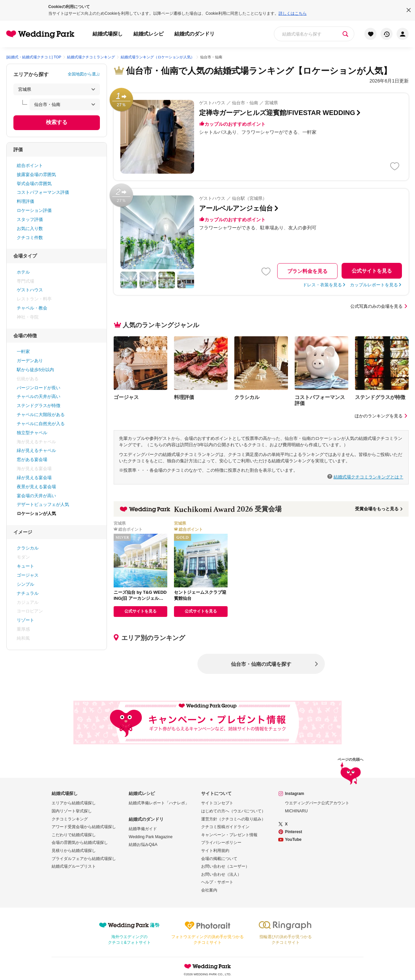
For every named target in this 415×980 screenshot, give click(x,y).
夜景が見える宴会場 (36, 487)
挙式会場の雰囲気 (34, 184)
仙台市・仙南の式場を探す (261, 664)
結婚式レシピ (149, 34)
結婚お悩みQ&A (143, 845)
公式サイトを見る (372, 271)
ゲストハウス (30, 290)
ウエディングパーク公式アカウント (317, 803)
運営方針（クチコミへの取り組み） (233, 819)
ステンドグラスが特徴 (39, 406)
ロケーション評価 (34, 210)
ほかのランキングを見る (382, 416)
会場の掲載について (219, 859)
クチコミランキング (70, 819)
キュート (25, 566)
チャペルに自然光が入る (41, 424)
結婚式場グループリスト (74, 866)
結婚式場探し (108, 34)
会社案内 (209, 890)
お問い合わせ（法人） (221, 874)
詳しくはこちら (293, 13)
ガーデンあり (30, 361)
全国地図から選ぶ (84, 74)
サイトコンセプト (217, 803)
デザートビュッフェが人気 (43, 504)
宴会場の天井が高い (36, 496)
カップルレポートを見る (374, 285)
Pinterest (293, 832)
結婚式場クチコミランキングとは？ (368, 477)
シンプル (25, 584)
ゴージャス (28, 575)
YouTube (293, 840)
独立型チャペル (32, 433)
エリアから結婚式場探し (74, 803)
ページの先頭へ (350, 772)
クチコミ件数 (30, 238)
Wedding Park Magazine (151, 837)
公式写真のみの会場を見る (379, 306)
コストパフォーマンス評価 (43, 192)
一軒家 (23, 352)
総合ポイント (30, 165)
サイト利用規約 (215, 851)
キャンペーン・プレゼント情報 (229, 835)
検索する (57, 122)
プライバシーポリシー (221, 843)
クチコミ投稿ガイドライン (225, 827)
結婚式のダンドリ (194, 34)
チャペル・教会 (32, 308)
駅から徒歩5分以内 (35, 370)
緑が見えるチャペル (36, 450)
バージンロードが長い (39, 388)
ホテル (23, 272)
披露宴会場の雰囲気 (36, 175)
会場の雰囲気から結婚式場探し (80, 843)
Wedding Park (207, 966)
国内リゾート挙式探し (72, 811)
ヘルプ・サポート (217, 882)
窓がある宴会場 (32, 459)
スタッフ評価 (30, 219)
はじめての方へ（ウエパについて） (233, 811)
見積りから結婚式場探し (74, 851)
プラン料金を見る (307, 271)
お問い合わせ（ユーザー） (225, 866)
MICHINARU (296, 811)
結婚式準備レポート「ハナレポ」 (159, 803)
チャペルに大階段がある (41, 415)
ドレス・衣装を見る (322, 285)
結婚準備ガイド (143, 829)
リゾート (25, 620)
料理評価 (25, 201)
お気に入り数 (30, 228)
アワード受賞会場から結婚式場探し (84, 827)
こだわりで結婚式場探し (74, 835)
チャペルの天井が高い (39, 396)
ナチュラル (28, 593)
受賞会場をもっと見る (379, 509)
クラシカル (28, 548)
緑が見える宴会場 (34, 478)
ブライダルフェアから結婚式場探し (84, 859)
